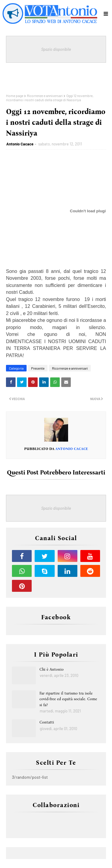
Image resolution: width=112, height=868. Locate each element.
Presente (38, 368)
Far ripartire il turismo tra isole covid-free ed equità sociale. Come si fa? (68, 699)
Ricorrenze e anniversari (45, 96)
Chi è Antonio (52, 669)
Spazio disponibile (56, 49)
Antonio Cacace (20, 144)
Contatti (47, 722)
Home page (15, 96)
